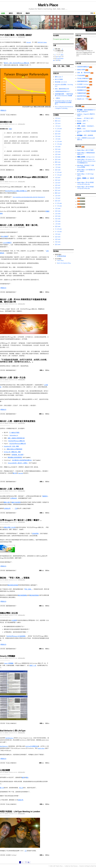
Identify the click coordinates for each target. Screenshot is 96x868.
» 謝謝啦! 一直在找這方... (86, 126)
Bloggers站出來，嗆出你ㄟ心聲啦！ (18, 463)
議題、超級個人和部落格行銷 (16, 438)
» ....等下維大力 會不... (86, 118)
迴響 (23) (41, 571)
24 (61, 58)
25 (63, 58)
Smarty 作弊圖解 (8, 656)
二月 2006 (58, 224)
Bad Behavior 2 (10, 738)
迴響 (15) (41, 414)
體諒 (27, 777)
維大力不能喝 (59, 79)
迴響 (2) (42, 115)
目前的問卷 (35, 534)
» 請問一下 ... (83, 121)
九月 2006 (58, 211)
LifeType (87, 866)
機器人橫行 (7, 502)
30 (60, 60)
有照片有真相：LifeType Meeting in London (20, 812)
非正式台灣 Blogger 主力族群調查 (16, 636)
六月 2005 (58, 242)
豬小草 (15, 473)
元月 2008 (58, 170)
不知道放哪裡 (81, 75)
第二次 (21, 788)
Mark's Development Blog (64, 263)
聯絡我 (28, 13)
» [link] (81, 123)
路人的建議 (5, 236)
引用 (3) (47, 763)
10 (61, 54)
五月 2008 (58, 160)
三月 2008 (58, 165)
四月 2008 (58, 162)
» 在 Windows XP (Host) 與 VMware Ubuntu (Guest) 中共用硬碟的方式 (86, 161)
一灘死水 (58, 98)
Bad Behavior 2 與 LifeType (13, 731)
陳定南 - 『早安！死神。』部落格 (15, 578)
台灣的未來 (14, 498)
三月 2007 (58, 196)
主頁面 (3, 13)
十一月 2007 (58, 175)
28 (57, 60)
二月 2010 (58, 126)
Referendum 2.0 (14, 435)
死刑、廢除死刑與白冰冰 (62, 89)
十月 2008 (58, 147)
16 (60, 56)
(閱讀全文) (3, 110)
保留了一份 (33, 665)
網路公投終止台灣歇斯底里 (15, 449)
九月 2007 (58, 180)
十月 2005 (58, 234)
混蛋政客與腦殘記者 (83, 67)
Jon (26, 851)
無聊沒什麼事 (81, 70)
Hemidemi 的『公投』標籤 (11, 446)
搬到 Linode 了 (59, 77)
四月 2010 (58, 121)
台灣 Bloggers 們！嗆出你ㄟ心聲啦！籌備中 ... (21, 520)
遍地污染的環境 (16, 502)
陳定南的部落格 (34, 595)
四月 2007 (58, 193)
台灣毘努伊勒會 (61, 256)
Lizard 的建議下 (7, 243)
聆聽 (10, 129)
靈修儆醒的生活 (10, 170)
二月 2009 (58, 139)
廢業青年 (45, 496)
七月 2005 (58, 239)
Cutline (67, 866)
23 (60, 58)
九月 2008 (58, 149)
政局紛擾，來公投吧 (17, 455)
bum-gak (21, 473)
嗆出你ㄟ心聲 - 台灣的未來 (12, 489)
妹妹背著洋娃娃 (82, 96)
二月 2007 (58, 198)
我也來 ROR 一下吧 (83, 99)
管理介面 (19, 13)
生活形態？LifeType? (11, 855)
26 (54, 60)
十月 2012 (58, 118)
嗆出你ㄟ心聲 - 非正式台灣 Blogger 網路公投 (16, 63)
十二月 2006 (58, 203)
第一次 (2, 788)
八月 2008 (58, 152)
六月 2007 (58, 188)
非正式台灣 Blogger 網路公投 (16, 441)
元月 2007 (58, 201)
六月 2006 (58, 219)
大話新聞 (14, 620)
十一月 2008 (58, 144)
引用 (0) (47, 115)
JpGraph (29, 42)
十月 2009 (58, 131)
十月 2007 (58, 178)
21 (57, 58)
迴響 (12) (41, 763)
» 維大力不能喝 (85, 150)
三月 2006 (58, 221)
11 (63, 54)
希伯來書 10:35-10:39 (61, 82)
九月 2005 (58, 237)
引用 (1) (47, 649)
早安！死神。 (28, 589)
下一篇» (28, 862)
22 (58, 58)
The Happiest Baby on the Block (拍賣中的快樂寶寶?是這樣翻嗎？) (63, 102)
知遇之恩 (21, 800)
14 (57, 56)
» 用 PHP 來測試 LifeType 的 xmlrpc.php (86, 183)
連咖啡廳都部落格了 (11, 218)
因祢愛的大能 (6, 122)
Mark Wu (94, 866)
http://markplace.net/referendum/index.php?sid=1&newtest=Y (29, 197)
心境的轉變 (5, 770)
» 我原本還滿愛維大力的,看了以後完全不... (86, 111)
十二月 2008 (58, 141)
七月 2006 (58, 216)
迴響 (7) (42, 292)
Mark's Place (48, 5)
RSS (92, 13)
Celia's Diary (60, 260)
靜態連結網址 (21, 37)
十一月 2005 (58, 232)
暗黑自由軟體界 (82, 87)
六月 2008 (58, 157)
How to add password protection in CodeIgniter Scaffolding (64, 107)
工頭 (16, 508)
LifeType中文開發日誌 (32, 746)
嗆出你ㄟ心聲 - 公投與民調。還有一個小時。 (20, 225)
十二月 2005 (58, 229)
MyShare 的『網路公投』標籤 (12, 452)
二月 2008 (58, 167)
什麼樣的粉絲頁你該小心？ (63, 91)
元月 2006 (58, 226)
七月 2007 (58, 185)
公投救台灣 (7, 508)
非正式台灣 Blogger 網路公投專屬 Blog (16, 191)
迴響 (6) (42, 218)
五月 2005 (58, 244)
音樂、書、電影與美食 (84, 73)
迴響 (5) (42, 170)
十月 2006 (58, 209)
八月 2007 (58, 183)
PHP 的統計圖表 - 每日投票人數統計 (16, 35)
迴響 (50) (41, 649)
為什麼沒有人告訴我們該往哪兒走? (22, 460)
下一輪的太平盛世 (14, 433)
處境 (23, 777)
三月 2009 (58, 136)
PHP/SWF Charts (42, 42)
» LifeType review (86, 157)
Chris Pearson (74, 866)
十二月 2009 (58, 129)
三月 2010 (58, 123)
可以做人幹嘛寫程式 (11, 115)
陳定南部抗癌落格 (13, 585)
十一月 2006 (58, 206)
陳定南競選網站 (23, 595)
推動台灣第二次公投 (10, 527)
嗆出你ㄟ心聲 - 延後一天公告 (13, 378)
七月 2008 (58, 154)
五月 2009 (58, 134)
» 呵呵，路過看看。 (86, 135)
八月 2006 (58, 214)
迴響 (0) (42, 370)
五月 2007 (58, 190)
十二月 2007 (58, 172)
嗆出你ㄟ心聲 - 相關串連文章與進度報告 (18, 421)
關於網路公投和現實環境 (15, 457)
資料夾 (11, 13)
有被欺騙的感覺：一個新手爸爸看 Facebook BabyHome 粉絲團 (64, 95)
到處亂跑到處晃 (82, 93)
